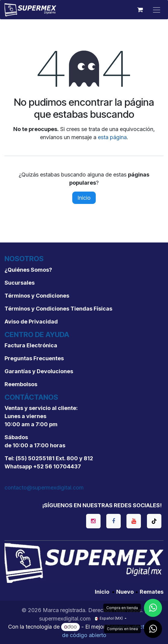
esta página (112, 137)
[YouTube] (134, 521)
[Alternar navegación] (157, 10)
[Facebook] (114, 521)
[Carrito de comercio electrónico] (140, 10)
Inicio (84, 198)
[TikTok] (154, 521)
